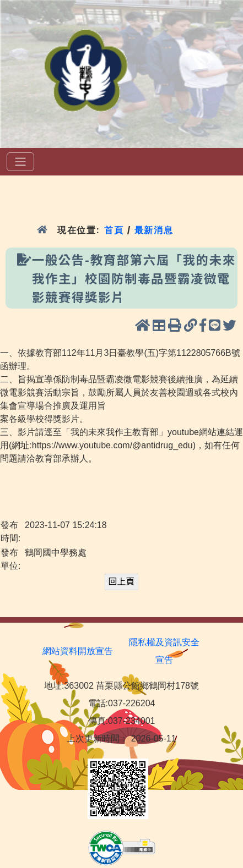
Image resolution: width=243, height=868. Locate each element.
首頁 (114, 230)
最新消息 (156, 230)
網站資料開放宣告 (78, 651)
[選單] (20, 162)
